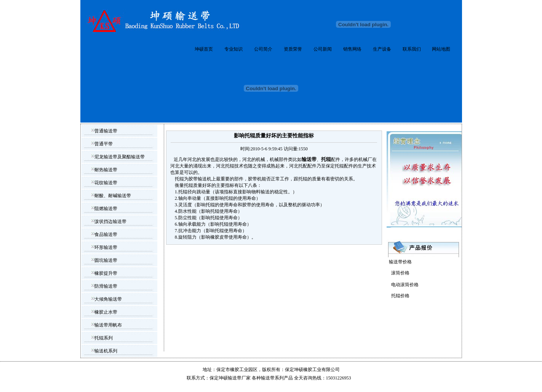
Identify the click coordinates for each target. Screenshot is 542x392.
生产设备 (382, 49)
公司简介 (263, 49)
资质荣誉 (293, 49)
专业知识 (233, 49)
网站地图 (441, 49)
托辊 (303, 179)
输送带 (268, 378)
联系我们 (412, 49)
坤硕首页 (204, 49)
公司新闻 (323, 49)
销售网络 (352, 49)
